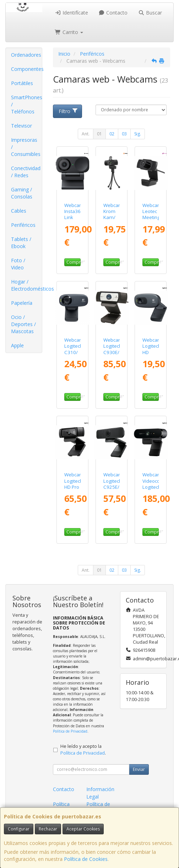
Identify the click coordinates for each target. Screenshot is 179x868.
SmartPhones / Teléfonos (26, 104)
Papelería (22, 303)
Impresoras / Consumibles (26, 147)
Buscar (150, 13)
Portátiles (22, 83)
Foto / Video (18, 264)
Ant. (86, 134)
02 (112, 134)
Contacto (113, 13)
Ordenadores (26, 55)
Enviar (139, 769)
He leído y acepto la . (83, 750)
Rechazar (48, 829)
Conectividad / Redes (26, 172)
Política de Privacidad (70, 731)
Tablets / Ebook (21, 243)
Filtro (69, 111)
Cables (19, 211)
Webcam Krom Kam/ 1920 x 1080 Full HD (113, 220)
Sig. (138, 134)
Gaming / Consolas (22, 193)
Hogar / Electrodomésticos (26, 285)
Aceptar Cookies (83, 829)
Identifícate (71, 13)
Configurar (19, 829)
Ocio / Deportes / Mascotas (23, 324)
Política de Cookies (86, 859)
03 (124, 134)
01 (99, 134)
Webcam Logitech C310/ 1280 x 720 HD (74, 352)
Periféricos (23, 225)
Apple (17, 345)
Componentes (26, 69)
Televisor (21, 126)
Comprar (74, 262)
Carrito (69, 32)
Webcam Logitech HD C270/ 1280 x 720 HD (152, 355)
